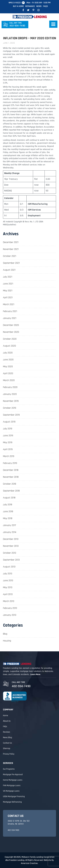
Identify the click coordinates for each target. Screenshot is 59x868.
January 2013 (10, 615)
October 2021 (10, 256)
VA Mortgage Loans (11, 791)
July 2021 (8, 277)
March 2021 (9, 304)
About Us (7, 721)
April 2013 (8, 594)
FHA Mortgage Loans (12, 785)
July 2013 (8, 574)
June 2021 (8, 284)
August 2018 (9, 498)
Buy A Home (18, 6)
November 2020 (11, 332)
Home (6, 716)
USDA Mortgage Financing (14, 796)
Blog (5, 634)
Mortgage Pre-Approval (13, 775)
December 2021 (11, 242)
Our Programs (9, 769)
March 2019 (9, 456)
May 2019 (8, 442)
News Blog (7, 737)
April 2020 (8, 373)
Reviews (7, 732)
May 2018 (8, 518)
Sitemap (7, 748)
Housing (7, 641)
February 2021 (10, 311)
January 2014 (10, 532)
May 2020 (8, 367)
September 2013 (11, 560)
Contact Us (7, 743)
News (39, 6)
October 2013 (10, 553)
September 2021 (11, 263)
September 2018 (11, 491)
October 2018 (10, 484)
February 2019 (10, 463)
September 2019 (11, 415)
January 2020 (10, 394)
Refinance (30, 6)
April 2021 (8, 298)
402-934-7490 (17, 25)
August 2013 (9, 567)
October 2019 (10, 408)
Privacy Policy (9, 754)
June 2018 (8, 511)
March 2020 (9, 380)
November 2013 (11, 546)
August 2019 (9, 422)
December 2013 (11, 539)
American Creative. (29, 863)
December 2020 (11, 325)
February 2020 (10, 387)
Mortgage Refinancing (12, 802)
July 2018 (8, 505)
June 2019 (8, 436)
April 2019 (8, 449)
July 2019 (8, 429)
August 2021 (9, 270)
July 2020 (8, 353)
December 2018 (11, 470)
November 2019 (11, 401)
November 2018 (11, 477)
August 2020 (9, 346)
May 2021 (8, 291)
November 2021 (11, 249)
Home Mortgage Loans (13, 780)
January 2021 (10, 318)
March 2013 (9, 601)
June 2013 (8, 581)
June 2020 (8, 360)
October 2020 (10, 339)
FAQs (45, 6)
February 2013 (10, 608)
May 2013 (8, 587)
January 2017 (9, 525)
